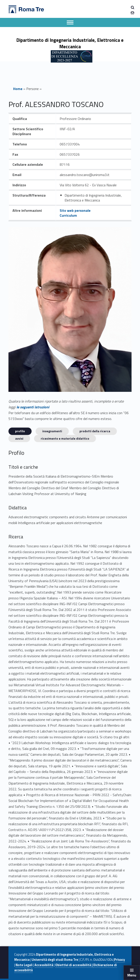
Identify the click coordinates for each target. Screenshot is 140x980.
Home (18, 89)
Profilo (20, 431)
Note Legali (24, 965)
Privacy (120, 960)
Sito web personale (75, 210)
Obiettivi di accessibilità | (74, 965)
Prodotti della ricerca (95, 431)
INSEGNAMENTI (52, 431)
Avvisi (19, 438)
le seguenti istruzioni (33, 407)
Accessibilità (44, 965)
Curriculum (68, 215)
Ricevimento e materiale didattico (65, 438)
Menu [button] (132, 975)
